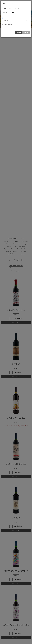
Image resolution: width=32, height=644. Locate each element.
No (12, 13)
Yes (5, 13)
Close (19, 32)
